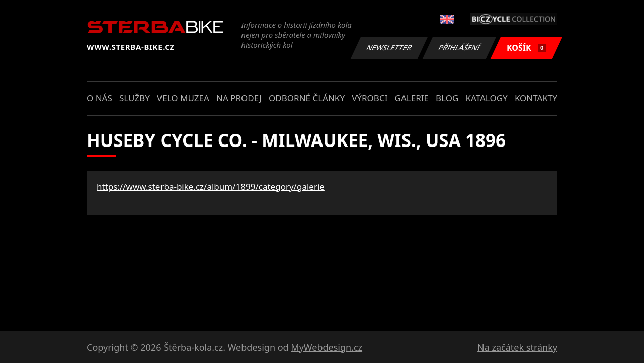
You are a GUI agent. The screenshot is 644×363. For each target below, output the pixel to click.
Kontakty (536, 98)
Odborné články (307, 98)
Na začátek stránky (517, 347)
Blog (447, 98)
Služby (135, 98)
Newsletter (389, 48)
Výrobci (370, 98)
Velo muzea (183, 98)
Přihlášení (459, 48)
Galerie (412, 98)
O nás (99, 98)
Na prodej (239, 98)
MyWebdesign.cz (327, 347)
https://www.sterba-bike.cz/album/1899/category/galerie (211, 187)
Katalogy (487, 98)
